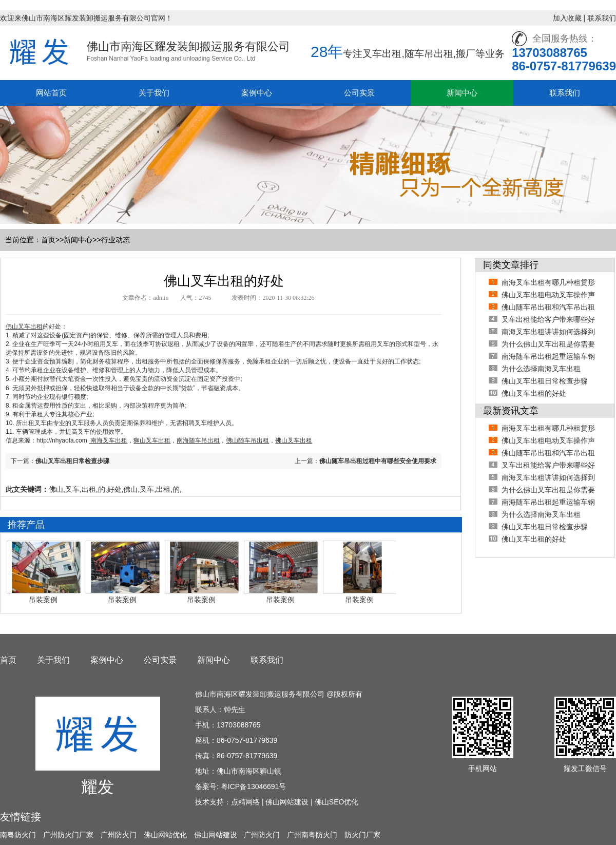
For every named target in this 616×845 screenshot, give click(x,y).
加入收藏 (567, 18)
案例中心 (257, 93)
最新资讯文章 (511, 411)
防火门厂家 (362, 835)
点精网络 (245, 802)
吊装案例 (43, 600)
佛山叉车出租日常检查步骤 (72, 461)
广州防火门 (119, 835)
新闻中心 (462, 93)
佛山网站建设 (287, 802)
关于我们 (154, 93)
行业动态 (115, 240)
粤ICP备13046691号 (254, 786)
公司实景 (359, 93)
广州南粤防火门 (312, 835)
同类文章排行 (511, 265)
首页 (48, 240)
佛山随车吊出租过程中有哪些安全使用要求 (378, 461)
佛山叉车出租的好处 (534, 393)
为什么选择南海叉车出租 (541, 369)
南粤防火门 (18, 835)
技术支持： (213, 802)
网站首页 (51, 93)
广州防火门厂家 (68, 835)
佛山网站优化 (165, 835)
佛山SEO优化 (337, 802)
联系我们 (602, 18)
